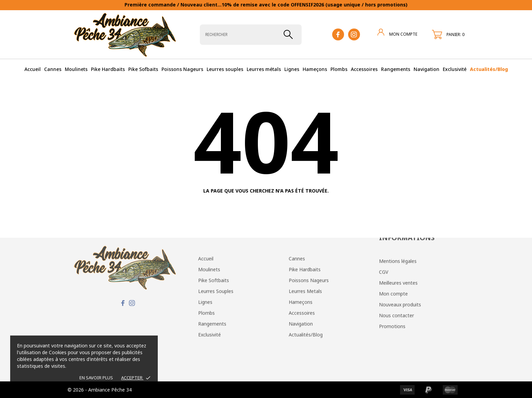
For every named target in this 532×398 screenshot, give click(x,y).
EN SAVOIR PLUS (96, 378)
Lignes (292, 69)
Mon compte (393, 263)
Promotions (392, 295)
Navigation (426, 69)
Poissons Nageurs (182, 69)
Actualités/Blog (489, 69)
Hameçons (315, 69)
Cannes (53, 69)
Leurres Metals (305, 257)
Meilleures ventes (398, 252)
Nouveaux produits (400, 274)
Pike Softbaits (214, 246)
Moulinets (76, 69)
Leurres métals (264, 69)
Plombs (339, 69)
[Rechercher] (251, 35)
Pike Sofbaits (143, 69)
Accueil (33, 69)
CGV (384, 241)
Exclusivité (455, 69)
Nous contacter (396, 284)
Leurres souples (225, 69)
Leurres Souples (216, 257)
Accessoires (364, 69)
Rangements (396, 69)
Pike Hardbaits (108, 69)
